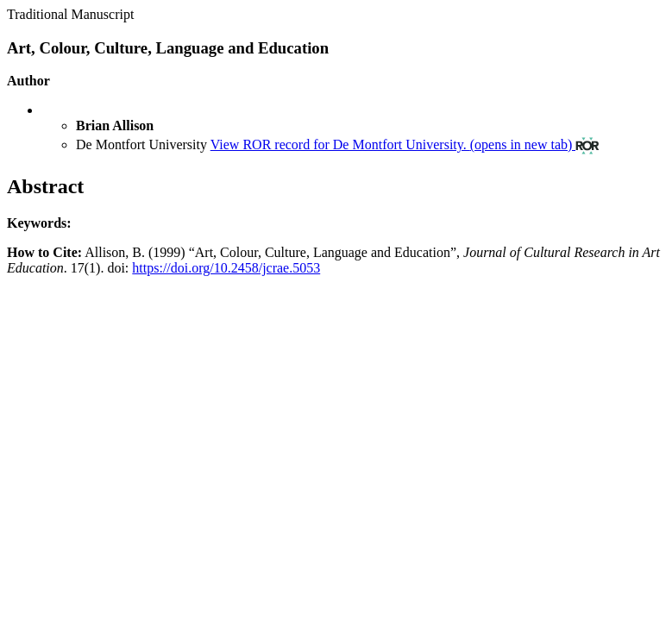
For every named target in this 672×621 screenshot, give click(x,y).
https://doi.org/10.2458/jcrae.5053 (226, 268)
